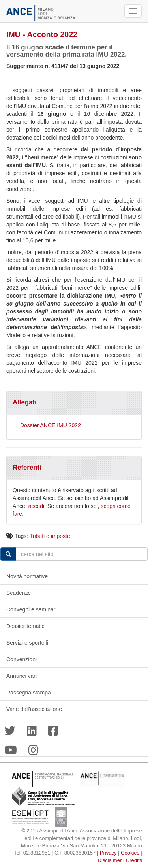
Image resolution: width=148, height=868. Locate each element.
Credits (134, 860)
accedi (36, 506)
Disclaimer (110, 860)
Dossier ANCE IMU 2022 (51, 425)
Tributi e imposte (50, 536)
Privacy (108, 853)
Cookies (130, 853)
